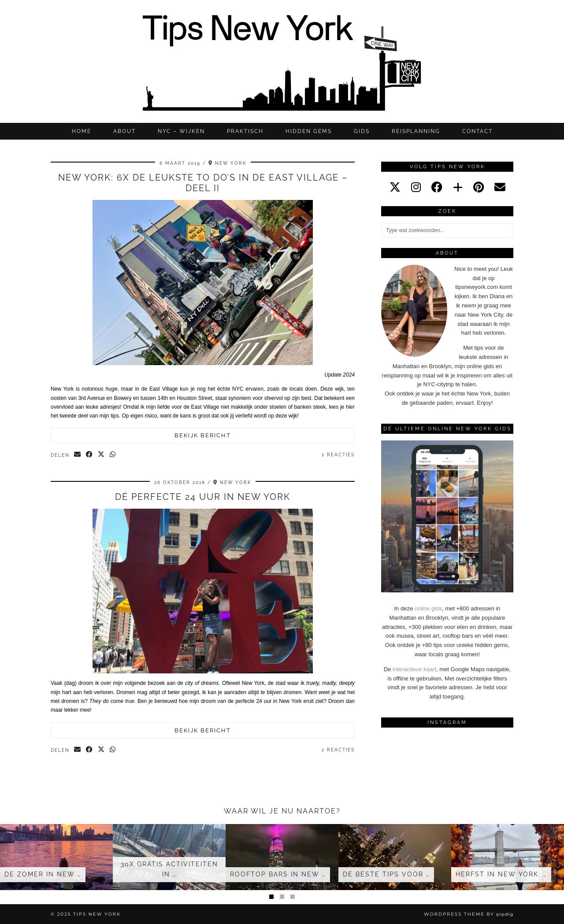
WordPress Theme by (469, 914)
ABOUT (124, 131)
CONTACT (477, 131)
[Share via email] (78, 455)
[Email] (500, 187)
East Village (205, 407)
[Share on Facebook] (90, 455)
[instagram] (416, 187)
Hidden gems (309, 131)
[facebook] (437, 187)
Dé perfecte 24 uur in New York (203, 497)
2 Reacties (338, 455)
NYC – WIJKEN (181, 131)
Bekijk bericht (203, 435)
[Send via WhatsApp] (113, 455)
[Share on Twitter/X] (102, 455)
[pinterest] (479, 187)
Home (82, 131)
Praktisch (245, 131)
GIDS (362, 131)
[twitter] (395, 187)
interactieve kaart (414, 669)
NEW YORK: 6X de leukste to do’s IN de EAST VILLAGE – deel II (203, 183)
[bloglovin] (458, 187)
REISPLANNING (416, 131)
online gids (428, 608)
